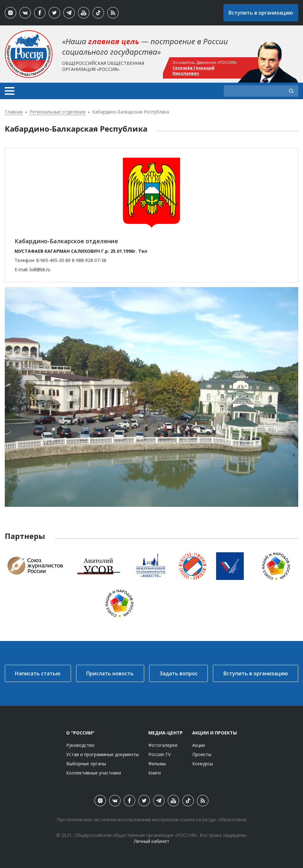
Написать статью (38, 673)
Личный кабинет (152, 841)
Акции (199, 745)
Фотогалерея (163, 745)
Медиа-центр (166, 733)
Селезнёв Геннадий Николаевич (194, 71)
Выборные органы (86, 764)
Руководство (80, 745)
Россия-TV (159, 754)
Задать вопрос (179, 673)
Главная (14, 112)
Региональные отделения (57, 112)
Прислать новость (110, 673)
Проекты (202, 754)
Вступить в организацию (261, 13)
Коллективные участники (94, 773)
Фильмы (157, 764)
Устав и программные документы (102, 754)
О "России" (80, 733)
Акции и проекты (215, 733)
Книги (155, 773)
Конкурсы (203, 764)
